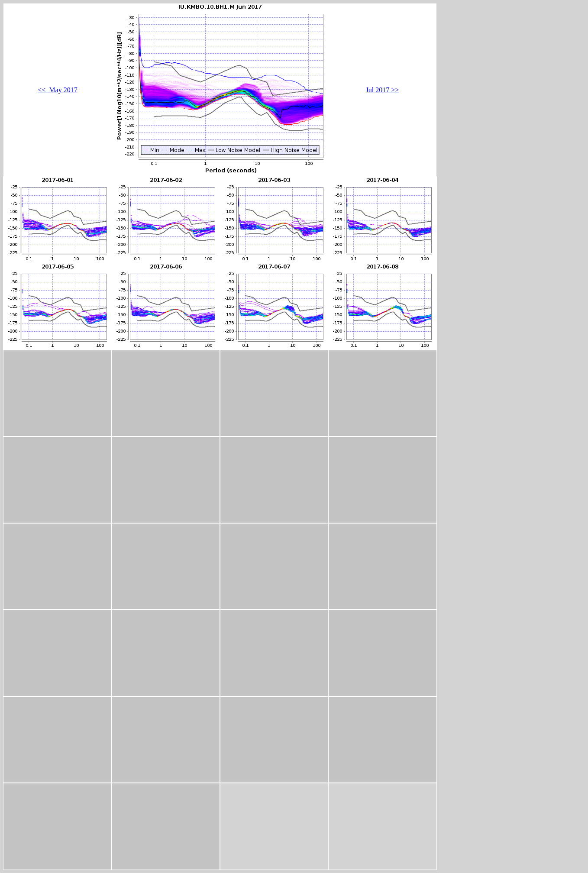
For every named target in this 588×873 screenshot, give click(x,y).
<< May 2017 (57, 90)
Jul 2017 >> (383, 90)
